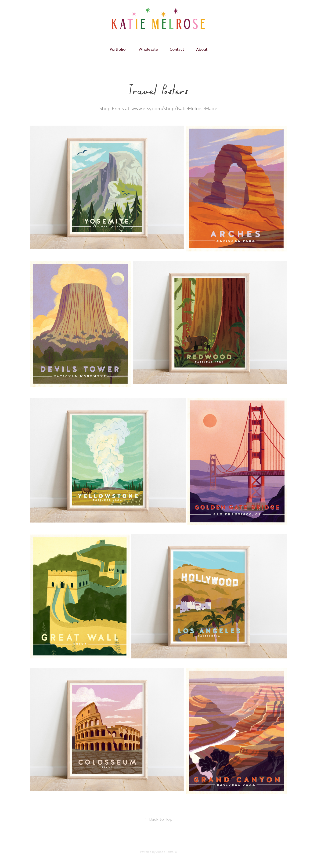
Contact (177, 49)
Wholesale (148, 49)
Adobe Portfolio (166, 852)
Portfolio (118, 49)
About (202, 49)
